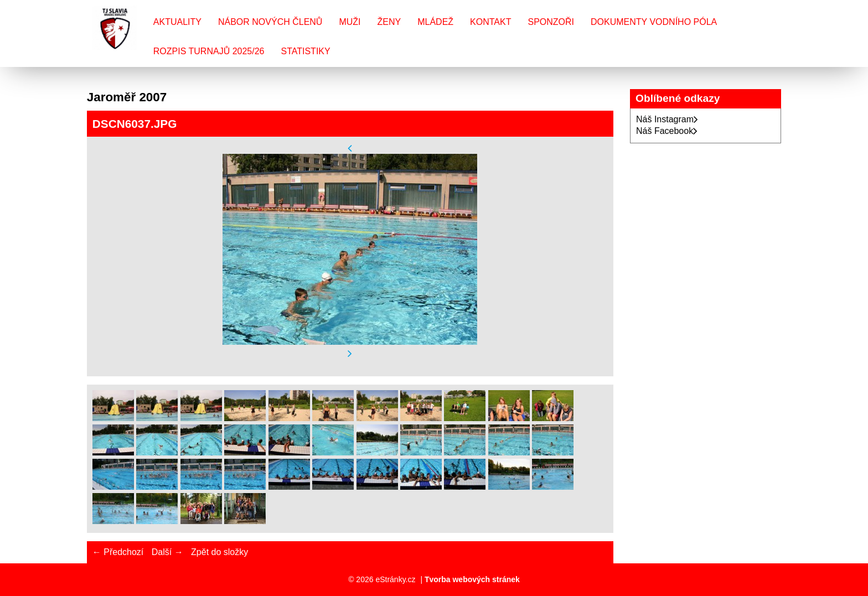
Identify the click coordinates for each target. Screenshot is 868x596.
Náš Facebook (667, 131)
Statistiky (305, 51)
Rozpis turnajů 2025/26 (209, 51)
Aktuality (177, 22)
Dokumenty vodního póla (654, 22)
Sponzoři (551, 22)
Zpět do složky (219, 552)
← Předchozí (118, 552)
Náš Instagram (667, 119)
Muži (350, 22)
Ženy (389, 22)
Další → (167, 552)
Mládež (435, 22)
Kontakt (490, 22)
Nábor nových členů (270, 22)
